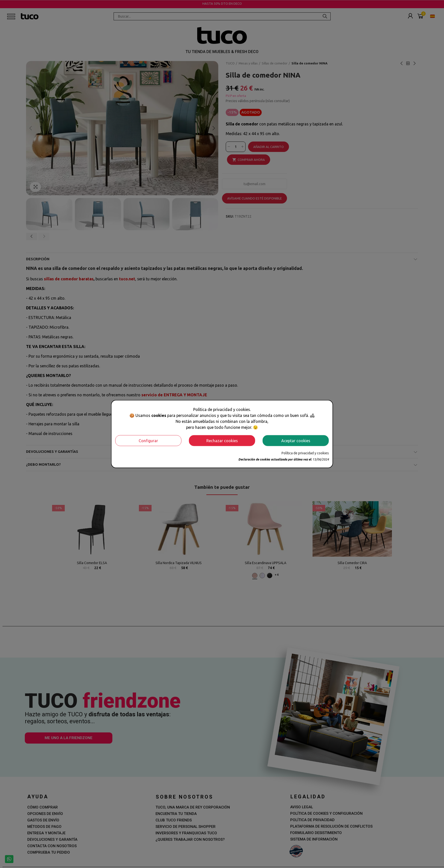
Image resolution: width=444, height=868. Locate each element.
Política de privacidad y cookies (305, 453)
